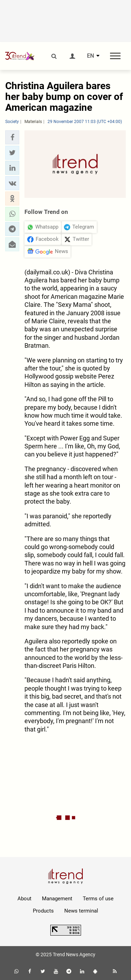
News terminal (81, 911)
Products (43, 911)
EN (90, 56)
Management (57, 899)
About (24, 899)
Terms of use (98, 899)
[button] (12, 137)
